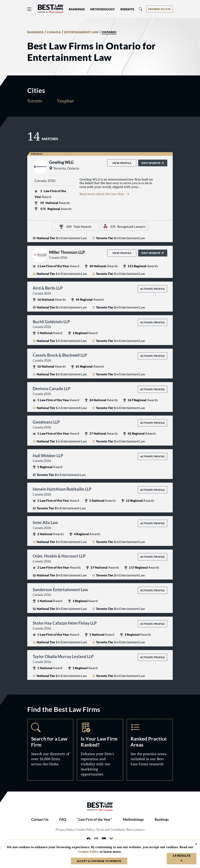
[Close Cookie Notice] (194, 844)
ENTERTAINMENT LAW (81, 32)
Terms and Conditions (110, 830)
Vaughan (65, 101)
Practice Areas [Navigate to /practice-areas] (150, 750)
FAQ (63, 819)
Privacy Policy (65, 830)
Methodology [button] (103, 9)
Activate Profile (152, 289)
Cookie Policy (85, 830)
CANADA (54, 32)
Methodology (133, 819)
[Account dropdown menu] (159, 9)
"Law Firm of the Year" (95, 819)
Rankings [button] (77, 9)
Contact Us (40, 819)
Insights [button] (127, 9)
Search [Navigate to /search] (50, 750)
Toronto (35, 101)
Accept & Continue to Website (99, 861)
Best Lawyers (136, 830)
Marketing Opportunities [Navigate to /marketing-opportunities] (100, 750)
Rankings (162, 819)
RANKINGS (35, 32)
